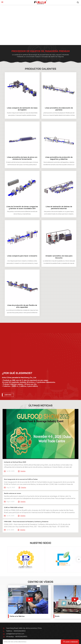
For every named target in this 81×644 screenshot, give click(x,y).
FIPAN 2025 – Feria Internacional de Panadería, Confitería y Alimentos (26, 521)
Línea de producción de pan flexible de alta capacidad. (22, 306)
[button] (79, 553)
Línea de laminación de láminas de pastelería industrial (59, 207)
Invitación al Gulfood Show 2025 (15, 462)
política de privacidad (18, 637)
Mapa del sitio (69, 634)
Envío (46, 598)
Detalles (22, 471)
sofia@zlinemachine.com (15, 616)
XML (5, 637)
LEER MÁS (8, 394)
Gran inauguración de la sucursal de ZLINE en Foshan (21, 479)
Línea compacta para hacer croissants (22, 256)
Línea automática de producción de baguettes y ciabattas (59, 158)
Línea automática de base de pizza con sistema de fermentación (22, 158)
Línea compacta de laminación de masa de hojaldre (22, 109)
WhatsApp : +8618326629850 (17, 619)
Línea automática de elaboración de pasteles (59, 109)
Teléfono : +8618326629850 (16, 613)
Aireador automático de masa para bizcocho (59, 257)
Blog (59, 634)
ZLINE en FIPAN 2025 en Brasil (14, 507)
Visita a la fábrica (17, 598)
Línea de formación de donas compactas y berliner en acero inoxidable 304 (22, 207)
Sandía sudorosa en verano (13, 493)
